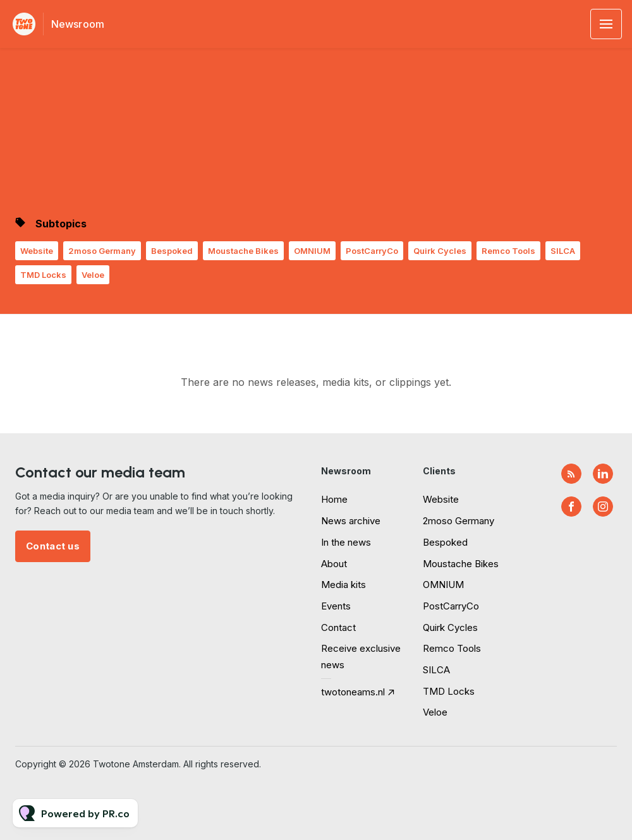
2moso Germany (102, 251)
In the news (346, 542)
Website (37, 251)
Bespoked (172, 251)
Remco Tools (508, 251)
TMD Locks (43, 275)
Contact (338, 627)
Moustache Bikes (243, 251)
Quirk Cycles (440, 251)
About (334, 564)
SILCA (563, 251)
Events (336, 606)
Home (334, 499)
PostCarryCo (372, 251)
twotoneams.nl (353, 692)
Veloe (93, 275)
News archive (351, 521)
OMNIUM (312, 251)
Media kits (343, 585)
